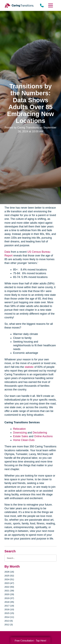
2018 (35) (9, 602)
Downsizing (20, 433)
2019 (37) (9, 598)
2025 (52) (9, 576)
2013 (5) (9, 621)
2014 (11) (9, 617)
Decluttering (40, 433)
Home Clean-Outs (24, 440)
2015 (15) (9, 613)
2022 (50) (9, 587)
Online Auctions (43, 436)
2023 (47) (9, 583)
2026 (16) (9, 572)
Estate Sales (21, 436)
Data (7, 252)
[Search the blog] (30, 558)
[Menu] (50, 5)
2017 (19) (9, 606)
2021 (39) (9, 591)
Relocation (19, 429)
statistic (29, 367)
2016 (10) (9, 609)
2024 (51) (9, 579)
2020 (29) (9, 594)
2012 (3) (9, 624)
